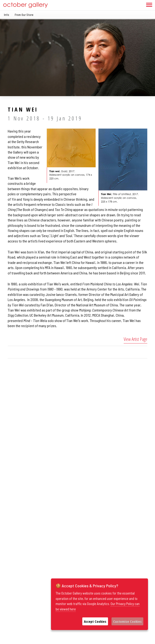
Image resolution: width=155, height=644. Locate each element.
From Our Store (24, 15)
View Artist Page (135, 339)
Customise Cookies (127, 621)
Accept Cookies (95, 621)
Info (7, 15)
